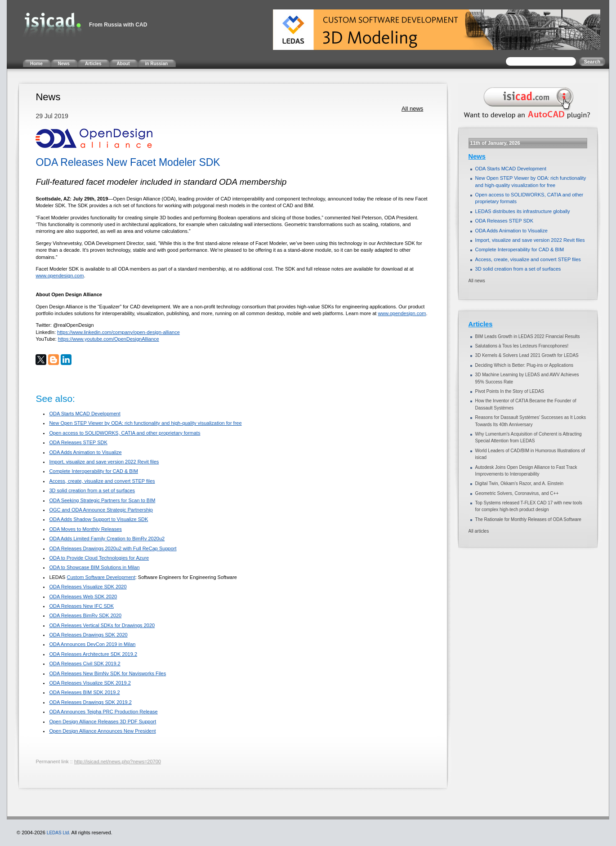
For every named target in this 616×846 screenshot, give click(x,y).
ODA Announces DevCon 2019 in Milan (92, 644)
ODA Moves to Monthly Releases (85, 529)
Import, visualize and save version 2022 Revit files (104, 462)
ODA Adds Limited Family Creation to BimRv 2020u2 (107, 539)
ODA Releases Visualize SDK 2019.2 (90, 683)
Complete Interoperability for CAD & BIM (93, 471)
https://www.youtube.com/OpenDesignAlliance (109, 339)
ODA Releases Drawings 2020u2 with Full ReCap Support (113, 548)
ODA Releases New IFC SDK (81, 606)
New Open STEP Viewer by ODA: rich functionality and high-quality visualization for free (145, 423)
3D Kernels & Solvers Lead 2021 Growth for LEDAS (527, 355)
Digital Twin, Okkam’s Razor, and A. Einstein (519, 483)
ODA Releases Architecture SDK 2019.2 (93, 654)
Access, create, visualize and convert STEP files (102, 481)
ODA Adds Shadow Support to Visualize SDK (98, 519)
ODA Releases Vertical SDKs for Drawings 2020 (102, 625)
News (477, 156)
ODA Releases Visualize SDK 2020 (88, 587)
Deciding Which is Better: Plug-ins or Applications (524, 365)
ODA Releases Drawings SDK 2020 (88, 635)
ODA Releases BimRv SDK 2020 (85, 615)
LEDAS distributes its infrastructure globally (523, 211)
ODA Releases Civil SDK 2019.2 (85, 663)
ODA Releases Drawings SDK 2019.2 (90, 702)
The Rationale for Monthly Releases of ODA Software (528, 519)
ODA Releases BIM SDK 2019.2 (84, 692)
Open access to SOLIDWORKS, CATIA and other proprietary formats (125, 433)
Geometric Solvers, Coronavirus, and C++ (517, 493)
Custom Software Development (101, 577)
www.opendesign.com (60, 276)
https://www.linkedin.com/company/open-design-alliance (118, 332)
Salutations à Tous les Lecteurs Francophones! (522, 346)
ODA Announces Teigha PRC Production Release (103, 712)
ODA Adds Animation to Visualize (85, 452)
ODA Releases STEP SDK (78, 442)
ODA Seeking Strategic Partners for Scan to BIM (102, 500)
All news (412, 109)
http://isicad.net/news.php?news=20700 (118, 761)
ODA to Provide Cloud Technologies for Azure (99, 558)
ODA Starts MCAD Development (85, 414)
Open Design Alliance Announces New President (102, 731)
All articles (479, 531)
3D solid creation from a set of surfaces (92, 490)
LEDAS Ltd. (58, 833)
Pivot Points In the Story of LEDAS (510, 391)
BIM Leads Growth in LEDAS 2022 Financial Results (528, 336)
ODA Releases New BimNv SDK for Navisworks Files (107, 673)
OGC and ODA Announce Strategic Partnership (101, 510)
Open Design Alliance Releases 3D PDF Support (103, 721)
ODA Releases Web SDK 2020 (83, 597)
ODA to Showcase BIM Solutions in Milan (94, 567)
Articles (481, 324)
